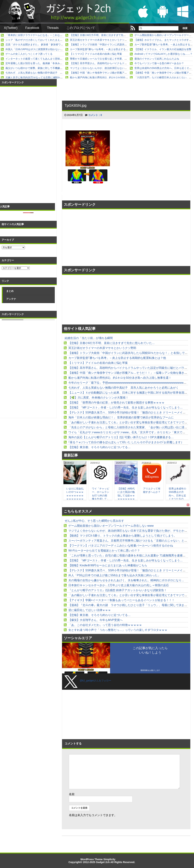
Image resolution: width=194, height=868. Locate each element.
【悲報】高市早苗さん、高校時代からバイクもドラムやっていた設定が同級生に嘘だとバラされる (124, 63)
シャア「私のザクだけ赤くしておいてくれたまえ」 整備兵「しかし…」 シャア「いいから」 (59, 40)
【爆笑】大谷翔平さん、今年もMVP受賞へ (95, 620)
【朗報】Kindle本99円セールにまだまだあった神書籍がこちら (108, 565)
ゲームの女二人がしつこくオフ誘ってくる (29, 54)
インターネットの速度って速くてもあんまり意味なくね (36, 59)
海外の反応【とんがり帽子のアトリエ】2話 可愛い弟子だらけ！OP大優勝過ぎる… (121, 437)
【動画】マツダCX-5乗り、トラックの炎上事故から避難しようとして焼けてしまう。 (122, 536)
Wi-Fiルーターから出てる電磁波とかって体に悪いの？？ (104, 551)
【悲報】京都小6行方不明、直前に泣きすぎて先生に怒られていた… (108, 35)
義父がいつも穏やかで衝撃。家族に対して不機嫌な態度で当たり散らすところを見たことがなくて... (61, 68)
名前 (72, 794)
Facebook (32, 28)
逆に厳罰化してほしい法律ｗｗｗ (90, 610)
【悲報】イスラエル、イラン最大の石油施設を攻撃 (163, 49)
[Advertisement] (94, 238)
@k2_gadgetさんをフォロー (95, 681)
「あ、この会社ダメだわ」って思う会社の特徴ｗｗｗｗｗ (105, 625)
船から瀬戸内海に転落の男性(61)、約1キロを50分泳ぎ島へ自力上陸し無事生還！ (115, 77)
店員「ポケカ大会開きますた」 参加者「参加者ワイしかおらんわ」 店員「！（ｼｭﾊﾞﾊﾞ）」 (56, 44)
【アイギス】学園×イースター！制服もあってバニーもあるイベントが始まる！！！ (121, 600)
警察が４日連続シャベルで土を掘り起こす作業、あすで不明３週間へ (108, 59)
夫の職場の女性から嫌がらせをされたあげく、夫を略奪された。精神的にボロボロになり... (126, 580)
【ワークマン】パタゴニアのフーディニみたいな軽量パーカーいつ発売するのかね (121, 546)
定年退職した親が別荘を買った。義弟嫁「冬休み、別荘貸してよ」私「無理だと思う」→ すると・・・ (63, 63)
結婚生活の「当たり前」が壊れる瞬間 (89, 338)
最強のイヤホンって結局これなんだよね (157, 59)
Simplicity (109, 859)
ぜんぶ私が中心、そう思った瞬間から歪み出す (94, 521)
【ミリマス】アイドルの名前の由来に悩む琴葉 (96, 54)
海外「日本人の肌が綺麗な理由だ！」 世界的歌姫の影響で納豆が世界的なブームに (121, 417)
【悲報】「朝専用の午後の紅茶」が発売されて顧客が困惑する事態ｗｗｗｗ (116, 403)
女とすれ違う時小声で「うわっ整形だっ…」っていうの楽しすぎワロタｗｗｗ (118, 630)
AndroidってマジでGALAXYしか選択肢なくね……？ (163, 54)
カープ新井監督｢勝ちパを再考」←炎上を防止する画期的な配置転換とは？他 (113, 49)
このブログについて (81, 28)
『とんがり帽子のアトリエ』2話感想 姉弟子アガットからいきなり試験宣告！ (118, 590)
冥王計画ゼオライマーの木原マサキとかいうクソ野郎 (100, 40)
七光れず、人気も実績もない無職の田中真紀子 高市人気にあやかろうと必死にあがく (54, 73)
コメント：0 (95, 115)
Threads (53, 28)
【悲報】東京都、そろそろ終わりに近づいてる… (99, 447)
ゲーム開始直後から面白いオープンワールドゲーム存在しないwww (111, 526)
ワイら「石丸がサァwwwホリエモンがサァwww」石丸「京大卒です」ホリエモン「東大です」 (128, 432)
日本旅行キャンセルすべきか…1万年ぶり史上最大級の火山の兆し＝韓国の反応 (119, 585)
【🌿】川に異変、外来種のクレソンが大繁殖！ (98, 398)
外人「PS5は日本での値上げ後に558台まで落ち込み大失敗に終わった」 (114, 575)
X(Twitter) (11, 28)
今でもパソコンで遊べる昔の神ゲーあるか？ (159, 63)
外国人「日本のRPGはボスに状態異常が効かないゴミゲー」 (39, 49)
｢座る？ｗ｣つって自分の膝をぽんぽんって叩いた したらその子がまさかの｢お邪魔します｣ (125, 442)
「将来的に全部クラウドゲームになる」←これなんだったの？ (40, 35)
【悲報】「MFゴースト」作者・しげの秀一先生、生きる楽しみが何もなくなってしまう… (126, 408)
